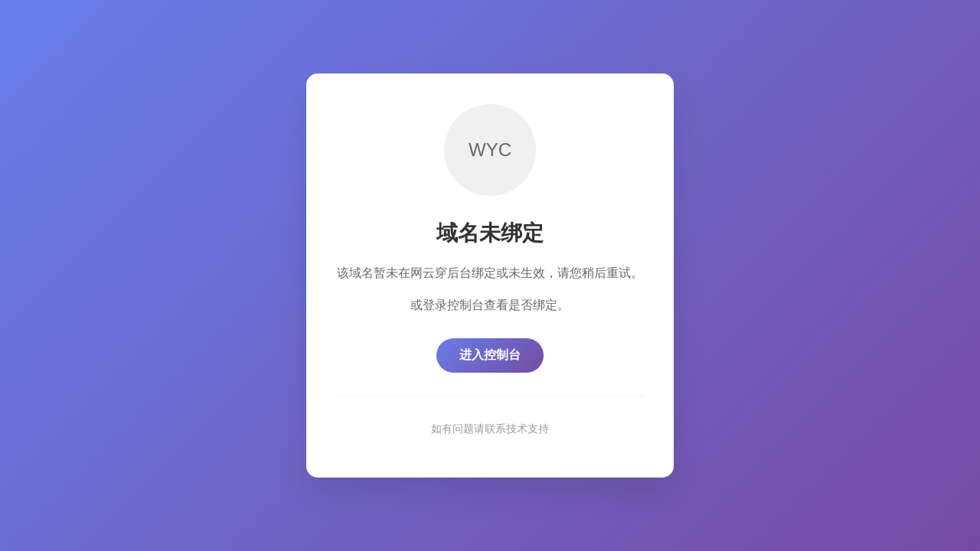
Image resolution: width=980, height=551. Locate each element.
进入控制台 (490, 355)
